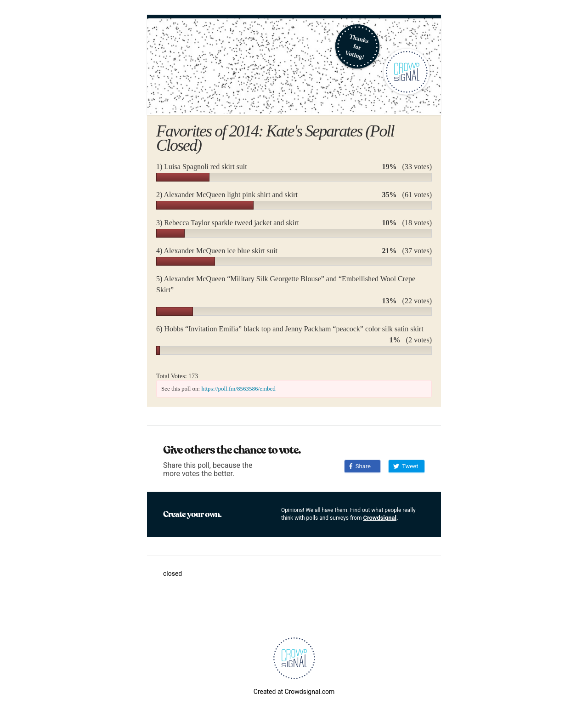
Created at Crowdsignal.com (294, 692)
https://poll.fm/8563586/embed (238, 389)
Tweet (406, 466)
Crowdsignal (380, 518)
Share (360, 466)
